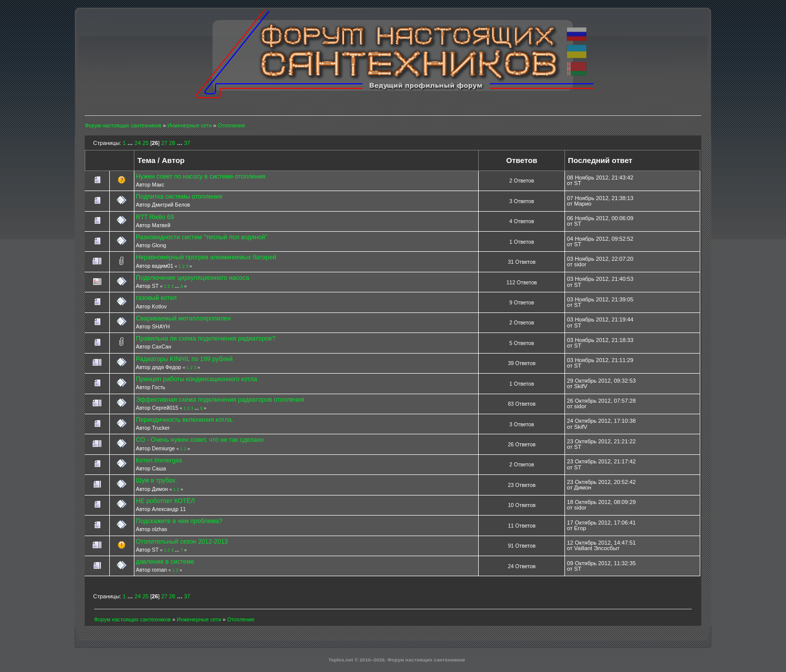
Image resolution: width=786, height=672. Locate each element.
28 (172, 143)
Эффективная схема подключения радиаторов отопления (220, 400)
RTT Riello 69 (155, 217)
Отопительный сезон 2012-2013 (182, 542)
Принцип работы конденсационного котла (197, 379)
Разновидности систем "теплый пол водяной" (202, 237)
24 (137, 143)
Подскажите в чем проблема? (179, 521)
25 (145, 143)
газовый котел (156, 298)
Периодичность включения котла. (184, 420)
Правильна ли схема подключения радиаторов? (206, 339)
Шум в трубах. (156, 480)
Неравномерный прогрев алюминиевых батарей (206, 257)
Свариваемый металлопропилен (183, 318)
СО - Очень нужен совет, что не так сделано (200, 440)
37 (187, 143)
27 (164, 143)
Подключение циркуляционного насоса (192, 278)
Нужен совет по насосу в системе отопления (201, 177)
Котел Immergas (159, 460)
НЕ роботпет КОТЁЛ (165, 501)
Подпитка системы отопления (179, 197)
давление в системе (165, 562)
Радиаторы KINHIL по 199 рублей (184, 359)
